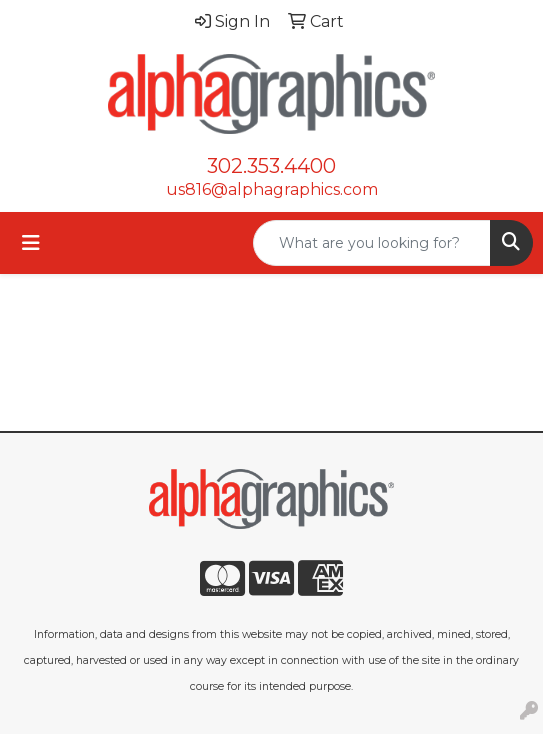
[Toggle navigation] (31, 243)
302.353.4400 (271, 166)
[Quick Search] (372, 243)
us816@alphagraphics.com (272, 189)
